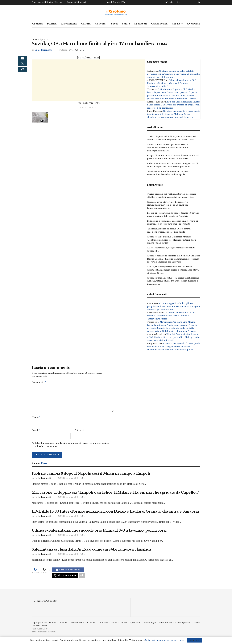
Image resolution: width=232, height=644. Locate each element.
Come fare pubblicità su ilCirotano (47, 2)
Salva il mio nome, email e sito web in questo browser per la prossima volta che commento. (72, 446)
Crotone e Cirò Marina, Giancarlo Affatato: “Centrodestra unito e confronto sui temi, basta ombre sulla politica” (172, 240)
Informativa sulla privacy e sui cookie (165, 640)
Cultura (86, 24)
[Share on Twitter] (22, 66)
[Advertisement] (88, 80)
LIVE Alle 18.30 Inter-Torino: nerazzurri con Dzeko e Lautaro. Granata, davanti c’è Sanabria (115, 513)
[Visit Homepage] (116, 12)
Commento (39, 383)
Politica (52, 24)
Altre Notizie (166, 625)
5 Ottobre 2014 (66, 50)
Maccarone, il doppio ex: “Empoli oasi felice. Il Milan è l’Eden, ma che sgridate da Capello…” (116, 494)
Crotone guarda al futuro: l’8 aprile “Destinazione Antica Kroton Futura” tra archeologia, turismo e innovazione (173, 281)
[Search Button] (199, 2)
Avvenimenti (69, 24)
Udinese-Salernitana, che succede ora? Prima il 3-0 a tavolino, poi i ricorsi (99, 532)
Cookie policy (183, 625)
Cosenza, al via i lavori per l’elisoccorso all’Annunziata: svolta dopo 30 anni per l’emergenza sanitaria (168, 148)
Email (36, 431)
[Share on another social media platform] (22, 73)
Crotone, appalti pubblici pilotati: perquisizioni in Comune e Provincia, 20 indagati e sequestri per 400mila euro (174, 74)
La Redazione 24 (43, 50)
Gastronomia (159, 24)
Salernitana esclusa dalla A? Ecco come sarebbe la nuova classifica (91, 550)
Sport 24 (44, 39)
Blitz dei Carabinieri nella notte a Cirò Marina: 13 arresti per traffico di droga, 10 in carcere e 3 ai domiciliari (173, 105)
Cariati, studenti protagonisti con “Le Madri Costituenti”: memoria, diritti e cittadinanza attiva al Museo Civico (173, 270)
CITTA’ (176, 24)
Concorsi (101, 24)
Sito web (80, 431)
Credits (197, 625)
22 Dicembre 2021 (68, 479)
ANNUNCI (193, 24)
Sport (114, 24)
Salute (126, 24)
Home (34, 39)
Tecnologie (150, 625)
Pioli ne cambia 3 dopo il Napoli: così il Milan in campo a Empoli (91, 475)
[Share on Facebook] (22, 59)
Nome (36, 418)
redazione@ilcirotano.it (76, 2)
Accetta (195, 640)
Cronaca (37, 24)
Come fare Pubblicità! (45, 604)
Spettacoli (141, 24)
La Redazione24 (43, 479)
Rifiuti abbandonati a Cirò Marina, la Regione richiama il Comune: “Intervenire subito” (172, 83)
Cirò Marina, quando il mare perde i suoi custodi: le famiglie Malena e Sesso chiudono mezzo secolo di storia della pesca (173, 114)
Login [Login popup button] (169, 2)
